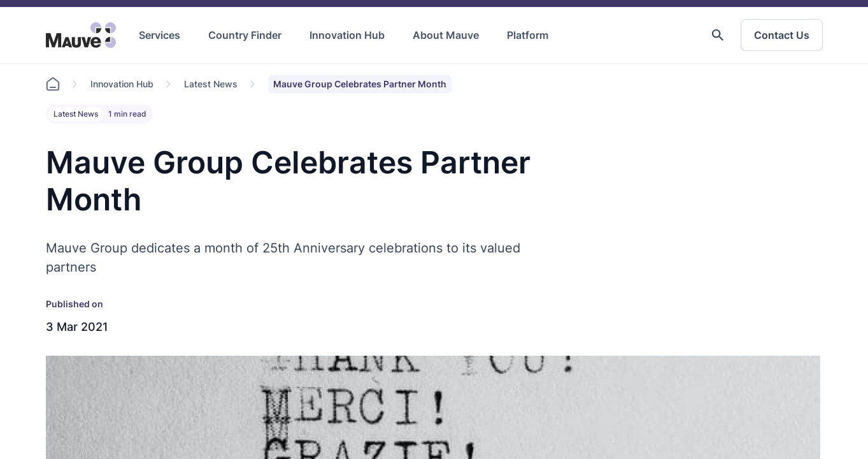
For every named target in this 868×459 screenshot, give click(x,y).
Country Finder (245, 35)
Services (160, 35)
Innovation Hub (347, 35)
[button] (718, 35)
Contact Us (782, 35)
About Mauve (446, 35)
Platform (528, 35)
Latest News (211, 84)
